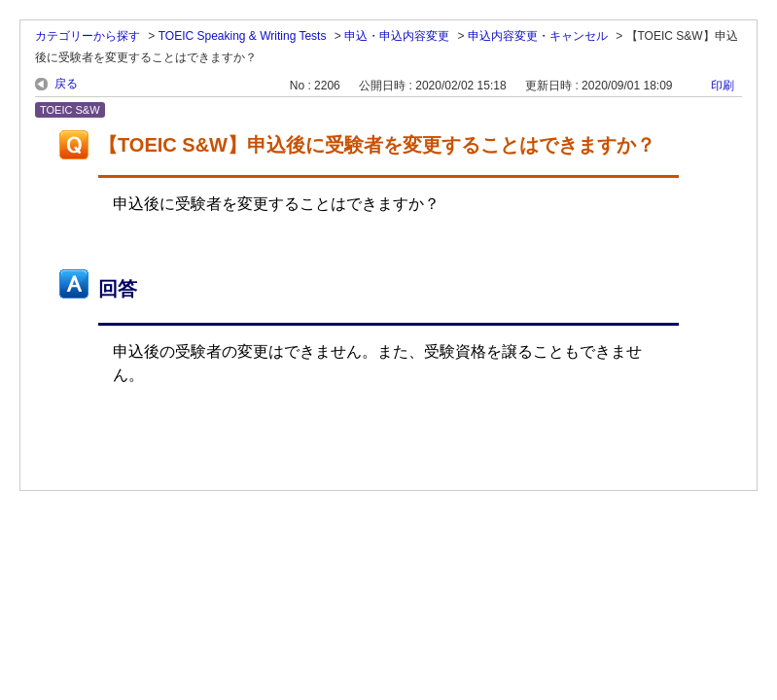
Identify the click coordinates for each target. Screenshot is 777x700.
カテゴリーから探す (88, 36)
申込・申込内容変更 (397, 36)
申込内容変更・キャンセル (538, 36)
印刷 (723, 86)
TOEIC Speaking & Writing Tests (243, 36)
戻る (66, 84)
